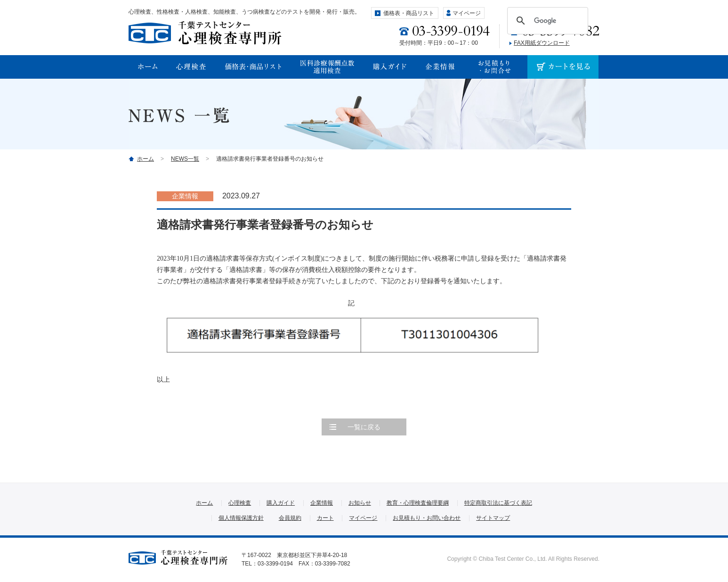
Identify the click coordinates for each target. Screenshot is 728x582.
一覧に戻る (364, 427)
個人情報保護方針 (241, 518)
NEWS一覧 (185, 159)
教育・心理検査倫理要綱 (418, 503)
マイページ (467, 13)
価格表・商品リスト (409, 13)
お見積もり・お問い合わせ (427, 518)
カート (325, 518)
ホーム (146, 159)
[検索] (546, 21)
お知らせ (360, 503)
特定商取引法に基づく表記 (498, 503)
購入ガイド (281, 503)
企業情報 (322, 503)
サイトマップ (493, 518)
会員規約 (290, 518)
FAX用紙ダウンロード (542, 43)
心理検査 (240, 503)
